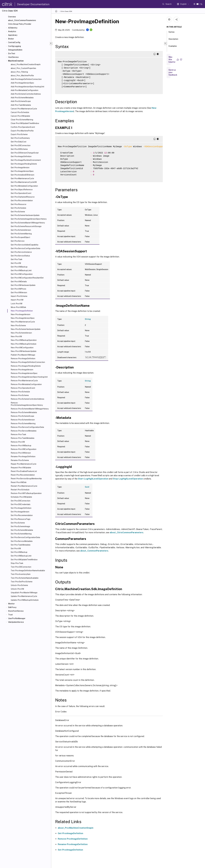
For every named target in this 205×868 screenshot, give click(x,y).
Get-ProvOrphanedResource (23, 197)
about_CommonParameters (94, 551)
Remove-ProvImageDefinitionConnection (28, 362)
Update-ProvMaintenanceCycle (24, 596)
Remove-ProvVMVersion (21, 453)
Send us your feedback (173, 72)
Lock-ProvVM (16, 304)
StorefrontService (16, 611)
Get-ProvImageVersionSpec (22, 171)
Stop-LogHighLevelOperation (128, 479)
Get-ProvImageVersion (20, 168)
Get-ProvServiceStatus (20, 256)
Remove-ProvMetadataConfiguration (26, 384)
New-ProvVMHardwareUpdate (24, 351)
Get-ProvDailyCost (18, 142)
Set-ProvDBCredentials (21, 504)
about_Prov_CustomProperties (23, 68)
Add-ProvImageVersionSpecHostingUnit (27, 87)
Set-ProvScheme (18, 523)
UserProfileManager (17, 618)
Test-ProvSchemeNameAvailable (25, 578)
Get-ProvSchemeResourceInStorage (26, 226)
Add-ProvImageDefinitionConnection (26, 79)
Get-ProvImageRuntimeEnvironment (26, 160)
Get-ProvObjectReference (22, 190)
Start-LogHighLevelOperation (93, 479)
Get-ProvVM (16, 263)
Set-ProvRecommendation (22, 515)
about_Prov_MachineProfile (22, 76)
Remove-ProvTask (18, 434)
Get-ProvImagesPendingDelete (24, 164)
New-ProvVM (16, 336)
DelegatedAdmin (15, 50)
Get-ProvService (18, 241)
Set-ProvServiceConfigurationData (25, 537)
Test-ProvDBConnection (21, 567)
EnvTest (12, 53)
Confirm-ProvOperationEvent (23, 127)
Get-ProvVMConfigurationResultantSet (27, 278)
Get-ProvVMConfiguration (22, 274)
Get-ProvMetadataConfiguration (24, 186)
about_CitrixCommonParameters (22, 20)
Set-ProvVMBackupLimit (21, 556)
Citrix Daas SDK (66, 11)
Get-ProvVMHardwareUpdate (23, 285)
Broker (11, 39)
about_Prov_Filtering (19, 72)
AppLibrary (13, 35)
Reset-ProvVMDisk (19, 482)
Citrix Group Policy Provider (20, 24)
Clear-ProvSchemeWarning (22, 120)
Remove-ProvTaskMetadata (22, 438)
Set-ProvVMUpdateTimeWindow (24, 560)
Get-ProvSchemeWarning (21, 234)
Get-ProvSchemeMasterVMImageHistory (28, 223)
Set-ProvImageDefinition (21, 508)
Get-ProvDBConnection (21, 145)
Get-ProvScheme (18, 212)
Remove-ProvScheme (20, 395)
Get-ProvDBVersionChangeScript (25, 153)
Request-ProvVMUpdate (21, 468)
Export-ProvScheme (19, 134)
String (88, 319)
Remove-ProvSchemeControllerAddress (27, 399)
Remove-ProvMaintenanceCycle (24, 381)
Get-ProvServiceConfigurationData (25, 248)
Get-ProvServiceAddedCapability (25, 245)
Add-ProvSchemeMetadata (22, 98)
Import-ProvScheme (19, 296)
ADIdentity (13, 28)
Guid (87, 487)
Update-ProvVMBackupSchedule (25, 600)
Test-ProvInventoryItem (21, 574)
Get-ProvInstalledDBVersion (22, 175)
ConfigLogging (15, 46)
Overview (12, 17)
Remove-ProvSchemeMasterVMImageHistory (30, 409)
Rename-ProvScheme (20, 460)
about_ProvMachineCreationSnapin (76, 828)
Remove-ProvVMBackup (21, 446)
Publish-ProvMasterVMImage (23, 355)
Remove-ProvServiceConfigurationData (27, 427)
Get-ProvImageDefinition (21, 156)
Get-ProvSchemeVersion (21, 230)
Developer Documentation (33, 4)
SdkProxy (12, 607)
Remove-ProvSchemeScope (22, 416)
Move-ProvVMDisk (18, 307)
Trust (10, 615)
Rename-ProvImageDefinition (23, 457)
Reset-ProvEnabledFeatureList (24, 471)
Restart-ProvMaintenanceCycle (24, 486)
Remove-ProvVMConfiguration (24, 449)
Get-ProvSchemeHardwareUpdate (25, 215)
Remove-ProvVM (18, 442)
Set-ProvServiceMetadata (22, 541)
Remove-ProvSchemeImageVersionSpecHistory (27, 404)
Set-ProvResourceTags (21, 519)
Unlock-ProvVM (17, 589)
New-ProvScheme (18, 326)
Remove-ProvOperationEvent (23, 388)
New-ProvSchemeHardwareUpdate (26, 329)
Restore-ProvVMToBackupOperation (26, 493)
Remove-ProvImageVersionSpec (24, 373)
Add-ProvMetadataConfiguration (25, 90)
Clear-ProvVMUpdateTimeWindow (25, 123)
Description (173, 40)
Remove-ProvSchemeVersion (23, 420)
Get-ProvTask (17, 259)
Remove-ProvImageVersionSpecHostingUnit (29, 377)
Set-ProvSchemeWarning (21, 534)
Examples (173, 47)
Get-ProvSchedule (18, 208)
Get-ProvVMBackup (19, 267)
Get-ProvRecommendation (22, 201)
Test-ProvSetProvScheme (22, 582)
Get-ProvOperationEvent (21, 193)
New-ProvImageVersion (21, 314)
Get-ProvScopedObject (20, 237)
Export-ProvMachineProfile (22, 131)
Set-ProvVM (16, 548)
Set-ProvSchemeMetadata (22, 530)
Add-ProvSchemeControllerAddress (26, 94)
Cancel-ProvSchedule (20, 112)
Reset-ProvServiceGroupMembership (26, 479)
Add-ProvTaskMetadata (21, 105)
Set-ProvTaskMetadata (21, 545)
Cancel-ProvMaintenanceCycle (24, 109)
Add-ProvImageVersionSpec (22, 83)
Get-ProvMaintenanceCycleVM (24, 182)
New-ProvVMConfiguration (22, 348)
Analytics (12, 31)
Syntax (172, 33)
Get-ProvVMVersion (19, 293)
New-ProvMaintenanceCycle (23, 322)
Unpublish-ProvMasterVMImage (24, 593)
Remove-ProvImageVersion (22, 370)
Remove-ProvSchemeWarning (23, 423)
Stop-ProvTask (17, 563)
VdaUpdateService (16, 622)
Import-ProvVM (17, 300)
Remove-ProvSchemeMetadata (24, 412)
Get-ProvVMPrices (18, 289)
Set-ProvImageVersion (20, 512)
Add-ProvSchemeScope (21, 101)
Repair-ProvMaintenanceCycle (24, 464)
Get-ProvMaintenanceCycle (22, 178)
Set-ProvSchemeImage (20, 526)
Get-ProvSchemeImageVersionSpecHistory (29, 219)
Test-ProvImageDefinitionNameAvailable (28, 571)
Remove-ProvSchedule (20, 392)
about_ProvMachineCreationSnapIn (26, 64)
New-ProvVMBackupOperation (24, 340)
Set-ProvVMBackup (19, 552)
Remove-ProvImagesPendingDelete (26, 366)
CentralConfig (14, 42)
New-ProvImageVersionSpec (23, 318)
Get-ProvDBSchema (19, 149)
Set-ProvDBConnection (21, 501)
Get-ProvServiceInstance (21, 252)
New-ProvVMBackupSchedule (24, 344)
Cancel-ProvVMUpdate (20, 116)
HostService (13, 57)
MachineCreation (16, 61)
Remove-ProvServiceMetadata (24, 431)
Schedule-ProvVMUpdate (21, 497)
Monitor (11, 604)
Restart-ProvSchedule (20, 490)
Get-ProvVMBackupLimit (21, 270)
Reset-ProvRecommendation (23, 475)
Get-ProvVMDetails (19, 282)
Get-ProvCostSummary (20, 138)
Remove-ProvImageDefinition (23, 359)
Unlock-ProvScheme (19, 585)
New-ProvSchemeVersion (21, 333)
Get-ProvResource (18, 204)
